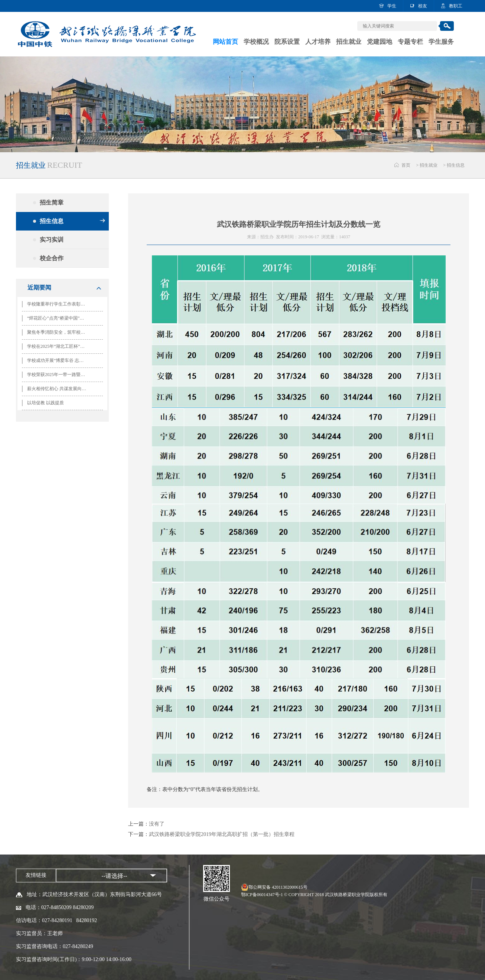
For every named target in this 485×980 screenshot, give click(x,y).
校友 (423, 6)
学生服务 (441, 42)
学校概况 (256, 42)
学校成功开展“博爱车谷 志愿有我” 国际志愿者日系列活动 (59, 360)
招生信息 (456, 165)
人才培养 (318, 42)
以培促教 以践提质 (45, 403)
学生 (392, 6)
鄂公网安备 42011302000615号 (278, 887)
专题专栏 (410, 42)
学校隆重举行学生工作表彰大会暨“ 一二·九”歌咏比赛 (59, 304)
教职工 (456, 6)
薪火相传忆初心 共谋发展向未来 (59, 389)
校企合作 (72, 258)
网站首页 (225, 42)
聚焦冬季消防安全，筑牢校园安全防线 (59, 332)
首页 (406, 165)
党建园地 (380, 42)
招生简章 (72, 202)
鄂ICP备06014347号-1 (262, 895)
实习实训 (72, 240)
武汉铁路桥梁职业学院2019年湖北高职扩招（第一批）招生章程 (222, 834)
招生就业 (349, 42)
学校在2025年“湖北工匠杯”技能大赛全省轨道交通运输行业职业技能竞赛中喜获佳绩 (59, 346)
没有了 (157, 824)
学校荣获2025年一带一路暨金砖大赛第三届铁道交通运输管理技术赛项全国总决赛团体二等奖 (59, 375)
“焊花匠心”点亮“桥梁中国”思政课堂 (59, 318)
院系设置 (287, 42)
